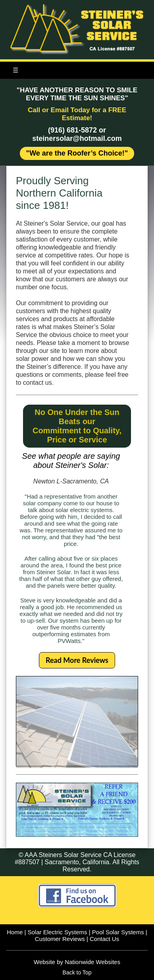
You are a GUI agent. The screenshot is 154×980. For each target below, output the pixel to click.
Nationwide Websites (92, 962)
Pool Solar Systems (118, 932)
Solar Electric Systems (58, 932)
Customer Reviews (60, 939)
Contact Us (104, 939)
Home (15, 932)
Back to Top (77, 972)
